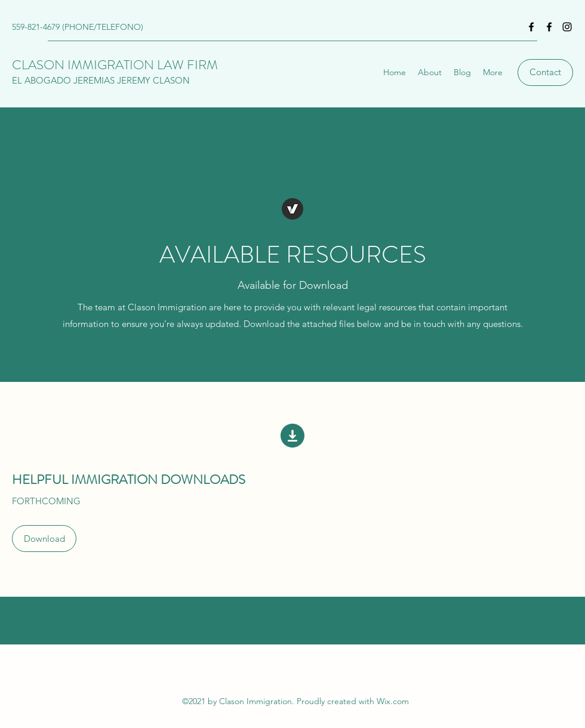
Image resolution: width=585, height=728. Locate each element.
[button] (44, 539)
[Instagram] (567, 27)
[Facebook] (531, 27)
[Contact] (545, 73)
